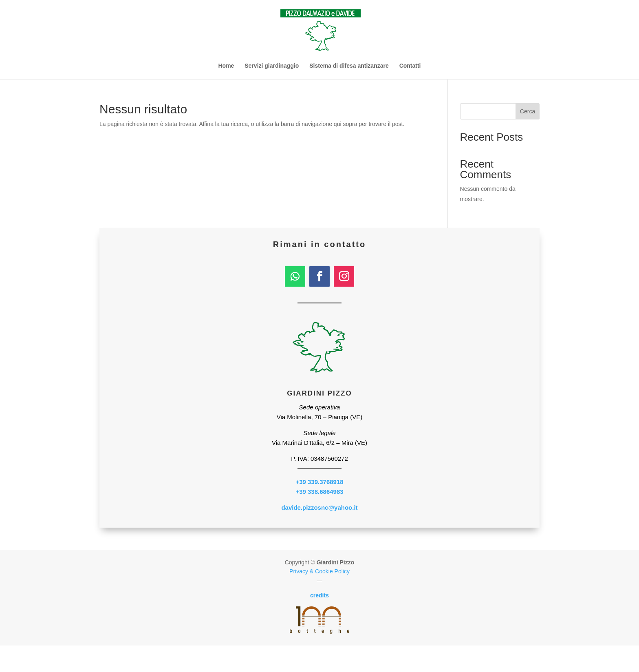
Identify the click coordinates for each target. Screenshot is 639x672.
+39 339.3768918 (319, 482)
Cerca (528, 111)
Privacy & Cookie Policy (319, 571)
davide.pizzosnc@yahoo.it (319, 507)
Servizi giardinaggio (272, 66)
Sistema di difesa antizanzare (349, 66)
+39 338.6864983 (319, 492)
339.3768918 (160, 659)
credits (319, 595)
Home (226, 66)
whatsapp (479, 659)
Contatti (410, 66)
